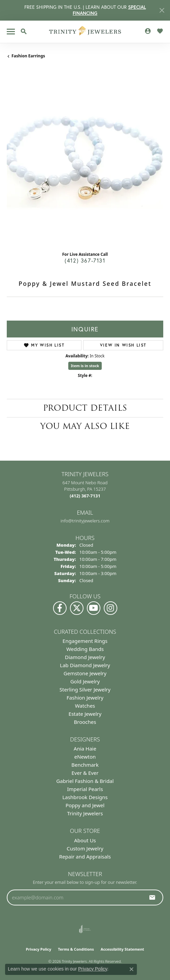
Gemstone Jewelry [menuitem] (85, 673)
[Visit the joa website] (85, 929)
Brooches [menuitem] (85, 722)
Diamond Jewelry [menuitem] (85, 657)
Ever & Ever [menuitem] (85, 773)
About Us (85, 840)
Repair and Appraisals (85, 856)
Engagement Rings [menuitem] (85, 641)
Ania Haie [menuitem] (85, 748)
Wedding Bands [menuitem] (85, 649)
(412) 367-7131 (85, 260)
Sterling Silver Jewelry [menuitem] (85, 689)
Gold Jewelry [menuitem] (85, 681)
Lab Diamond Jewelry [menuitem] (85, 665)
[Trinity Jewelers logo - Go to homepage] (85, 32)
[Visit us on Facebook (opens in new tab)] (60, 608)
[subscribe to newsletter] (152, 897)
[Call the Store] (85, 496)
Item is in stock (85, 366)
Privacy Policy (39, 949)
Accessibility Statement (123, 949)
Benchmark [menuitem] (85, 765)
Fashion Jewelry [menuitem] (85, 698)
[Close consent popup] (131, 969)
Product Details (85, 408)
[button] (24, 31)
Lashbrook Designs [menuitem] (85, 797)
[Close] (162, 10)
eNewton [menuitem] (85, 757)
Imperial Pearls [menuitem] (85, 789)
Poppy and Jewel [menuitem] (85, 805)
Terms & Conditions (76, 949)
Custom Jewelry (85, 848)
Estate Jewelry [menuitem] (85, 714)
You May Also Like (85, 426)
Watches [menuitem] (85, 706)
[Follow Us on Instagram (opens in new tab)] (111, 608)
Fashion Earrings (28, 56)
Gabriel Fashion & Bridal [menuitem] (85, 781)
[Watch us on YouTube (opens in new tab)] (94, 608)
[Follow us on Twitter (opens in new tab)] (77, 608)
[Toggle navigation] (11, 32)
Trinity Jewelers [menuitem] (85, 813)
